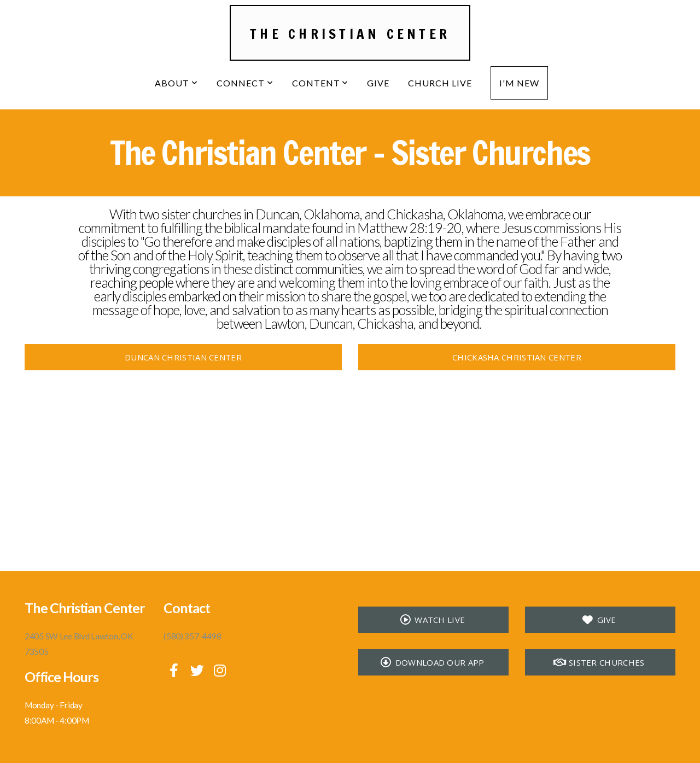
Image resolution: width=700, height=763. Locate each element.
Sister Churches (599, 662)
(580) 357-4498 (192, 636)
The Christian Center (350, 34)
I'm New (519, 83)
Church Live (440, 83)
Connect (245, 83)
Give (378, 83)
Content (320, 83)
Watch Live (432, 620)
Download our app (432, 662)
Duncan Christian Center (183, 357)
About (176, 83)
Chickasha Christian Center (517, 357)
